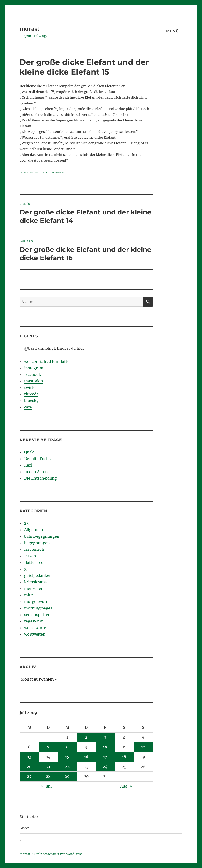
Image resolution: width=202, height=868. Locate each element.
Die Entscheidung (41, 478)
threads (31, 394)
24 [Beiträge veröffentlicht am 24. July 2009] (105, 767)
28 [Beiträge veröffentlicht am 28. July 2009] (48, 776)
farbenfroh (34, 549)
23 (26, 523)
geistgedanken (38, 575)
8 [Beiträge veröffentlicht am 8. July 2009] (67, 747)
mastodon (34, 381)
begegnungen (37, 543)
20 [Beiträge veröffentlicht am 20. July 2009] (29, 767)
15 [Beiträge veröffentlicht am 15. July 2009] (67, 757)
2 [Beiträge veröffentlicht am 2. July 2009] (86, 737)
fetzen (30, 556)
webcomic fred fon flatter (48, 361)
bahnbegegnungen (42, 536)
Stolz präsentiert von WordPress (58, 854)
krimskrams (55, 172)
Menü (173, 31)
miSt (29, 595)
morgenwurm (37, 602)
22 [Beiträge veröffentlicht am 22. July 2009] (67, 767)
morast (29, 29)
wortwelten (35, 634)
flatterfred (34, 562)
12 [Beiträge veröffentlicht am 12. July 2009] (143, 747)
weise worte (35, 628)
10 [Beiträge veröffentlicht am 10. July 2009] (105, 747)
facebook (33, 374)
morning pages (38, 608)
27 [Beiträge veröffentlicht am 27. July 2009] (29, 776)
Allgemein (34, 530)
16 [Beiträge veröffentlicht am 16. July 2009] (86, 757)
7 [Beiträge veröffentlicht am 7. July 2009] (48, 747)
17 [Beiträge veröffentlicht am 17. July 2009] (105, 757)
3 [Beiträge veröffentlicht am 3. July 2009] (105, 737)
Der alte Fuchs (37, 459)
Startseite (29, 817)
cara (28, 407)
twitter (31, 387)
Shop (24, 828)
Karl (28, 465)
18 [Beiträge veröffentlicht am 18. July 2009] (124, 757)
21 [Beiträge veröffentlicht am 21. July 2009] (48, 767)
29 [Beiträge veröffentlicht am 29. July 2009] (67, 776)
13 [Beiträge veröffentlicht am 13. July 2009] (29, 757)
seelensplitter (37, 615)
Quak (29, 452)
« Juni (46, 786)
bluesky (31, 401)
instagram (34, 368)
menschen (34, 588)
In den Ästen (36, 472)
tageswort (34, 621)
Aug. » (126, 786)
